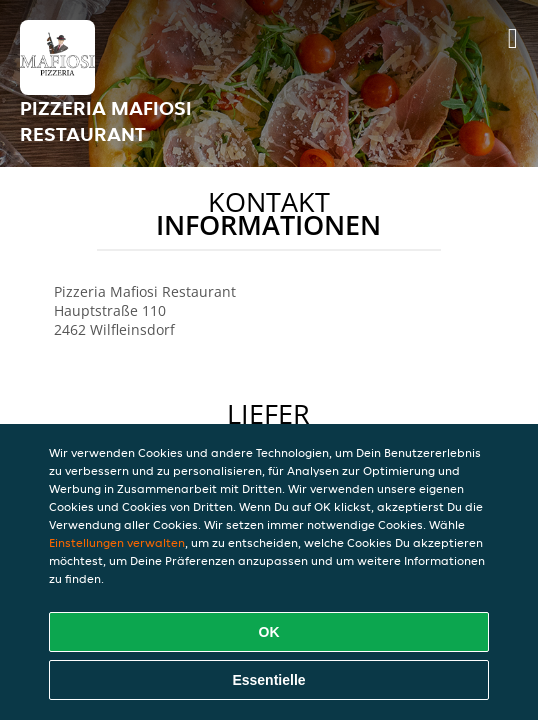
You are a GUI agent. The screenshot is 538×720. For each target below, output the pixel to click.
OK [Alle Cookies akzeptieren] (269, 632)
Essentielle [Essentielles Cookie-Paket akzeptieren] (268, 680)
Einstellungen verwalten (117, 542)
